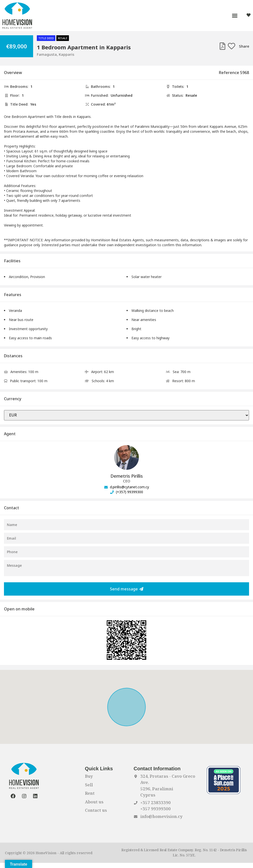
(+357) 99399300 (127, 492)
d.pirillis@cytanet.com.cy (127, 487)
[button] (235, 16)
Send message (127, 589)
